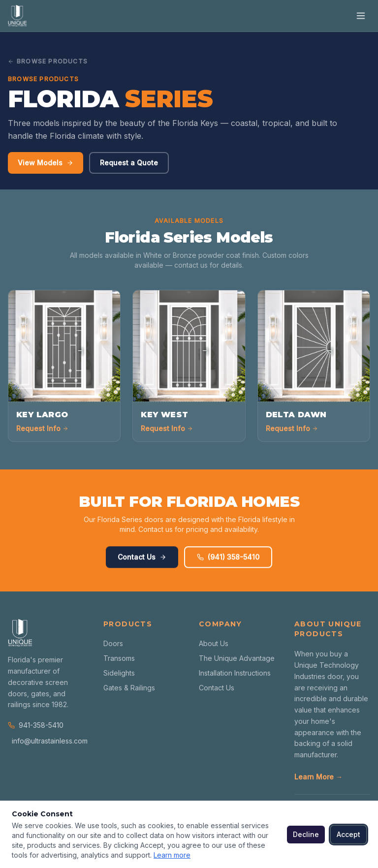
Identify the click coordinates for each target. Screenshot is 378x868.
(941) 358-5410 (228, 561)
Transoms (119, 658)
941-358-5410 (36, 725)
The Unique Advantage (237, 658)
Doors (113, 643)
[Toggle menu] (361, 16)
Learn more (172, 855)
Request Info (42, 428)
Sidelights (119, 673)
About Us (214, 643)
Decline (306, 834)
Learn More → (318, 777)
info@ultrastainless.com (48, 741)
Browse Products (48, 61)
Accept (348, 834)
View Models (46, 163)
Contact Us (142, 561)
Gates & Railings (129, 688)
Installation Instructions (235, 673)
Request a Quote (129, 163)
